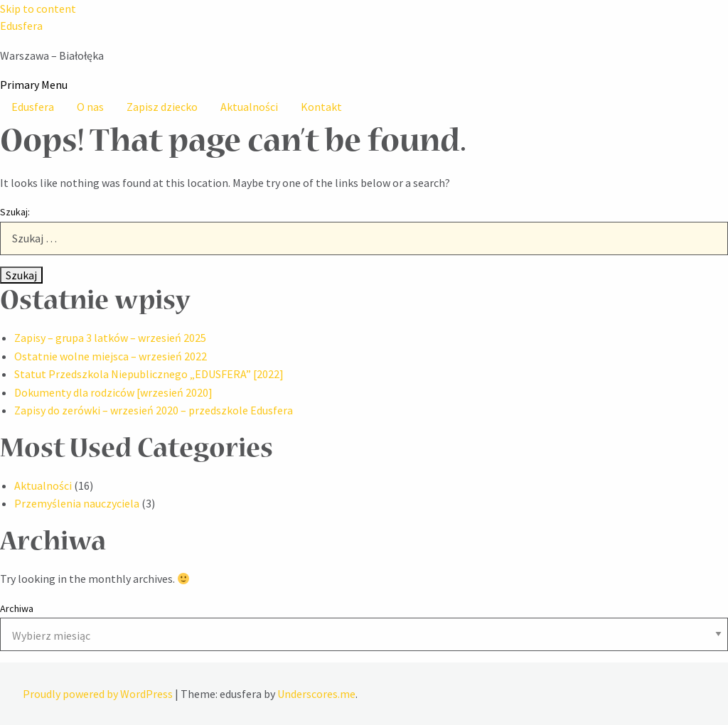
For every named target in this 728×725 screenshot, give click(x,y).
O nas (90, 107)
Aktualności (249, 107)
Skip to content (38, 9)
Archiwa (17, 608)
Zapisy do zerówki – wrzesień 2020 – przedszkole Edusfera (154, 410)
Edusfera (21, 26)
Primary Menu (34, 85)
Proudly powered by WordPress (99, 694)
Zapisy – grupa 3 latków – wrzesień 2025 (110, 338)
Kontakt (321, 107)
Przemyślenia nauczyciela (77, 503)
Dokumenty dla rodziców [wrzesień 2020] (113, 392)
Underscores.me (316, 694)
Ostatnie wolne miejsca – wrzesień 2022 (111, 356)
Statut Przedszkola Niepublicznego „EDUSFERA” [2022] (149, 374)
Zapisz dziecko (162, 107)
